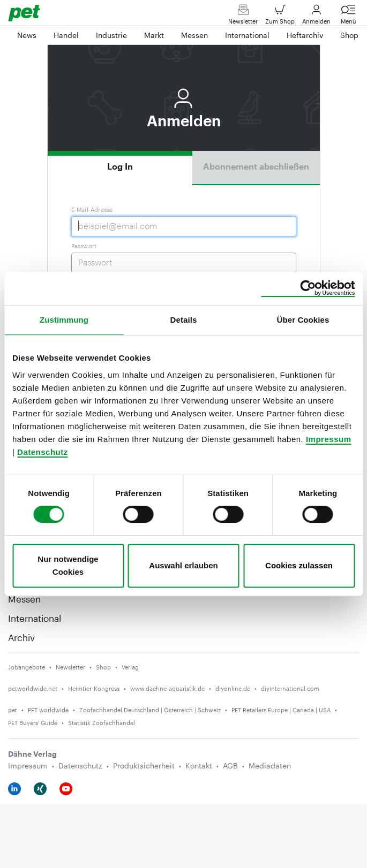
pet (13, 710)
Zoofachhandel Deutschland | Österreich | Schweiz (150, 710)
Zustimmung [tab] (64, 320)
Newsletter (243, 17)
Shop (103, 667)
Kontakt (199, 766)
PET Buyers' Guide (33, 723)
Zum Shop (280, 17)
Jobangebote (27, 667)
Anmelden (316, 17)
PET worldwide (48, 710)
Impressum (329, 439)
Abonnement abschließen (256, 166)
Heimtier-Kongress (94, 688)
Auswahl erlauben (183, 565)
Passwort (84, 246)
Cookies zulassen (299, 565)
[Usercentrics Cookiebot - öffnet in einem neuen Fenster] (308, 288)
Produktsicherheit (144, 766)
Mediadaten (270, 766)
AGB (230, 766)
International (35, 618)
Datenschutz (43, 452)
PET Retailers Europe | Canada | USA (281, 710)
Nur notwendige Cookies (68, 565)
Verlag (130, 667)
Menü (348, 17)
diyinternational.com (290, 688)
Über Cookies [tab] (303, 320)
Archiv (21, 637)
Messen (24, 599)
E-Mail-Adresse (92, 210)
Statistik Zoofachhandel (102, 723)
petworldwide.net (33, 688)
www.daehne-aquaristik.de (167, 688)
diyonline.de (233, 688)
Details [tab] (184, 320)
